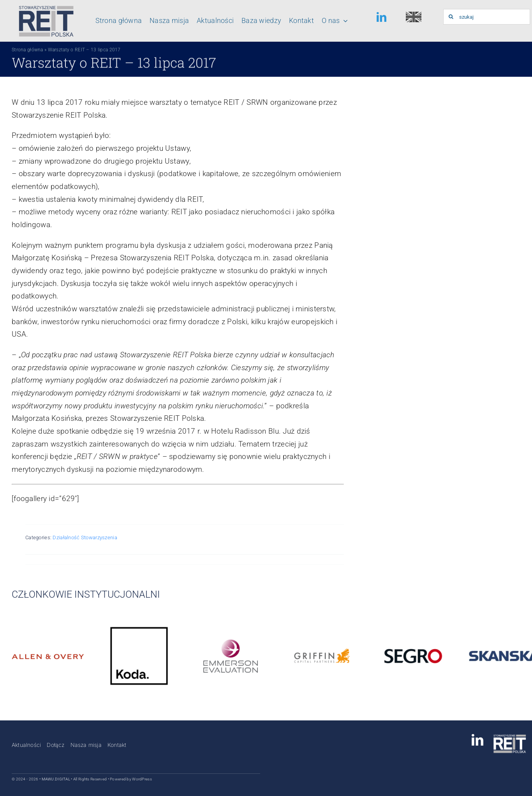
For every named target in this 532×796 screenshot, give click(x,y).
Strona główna (27, 51)
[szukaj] (487, 17)
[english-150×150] (414, 15)
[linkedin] (381, 17)
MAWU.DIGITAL (56, 779)
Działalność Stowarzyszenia (85, 537)
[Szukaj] (451, 17)
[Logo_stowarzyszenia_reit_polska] (44, 8)
